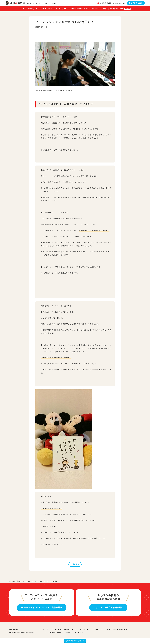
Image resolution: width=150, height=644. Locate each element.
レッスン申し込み (136, 3)
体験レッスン (78, 632)
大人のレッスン (61, 9)
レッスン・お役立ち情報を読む (108, 607)
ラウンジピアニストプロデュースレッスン (85, 9)
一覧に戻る (75, 564)
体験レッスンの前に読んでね (113, 9)
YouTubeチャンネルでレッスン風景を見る (42, 607)
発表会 (67, 632)
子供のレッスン (47, 9)
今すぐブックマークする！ (75, 641)
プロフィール (33, 9)
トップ (22, 9)
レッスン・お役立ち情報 (52, 632)
